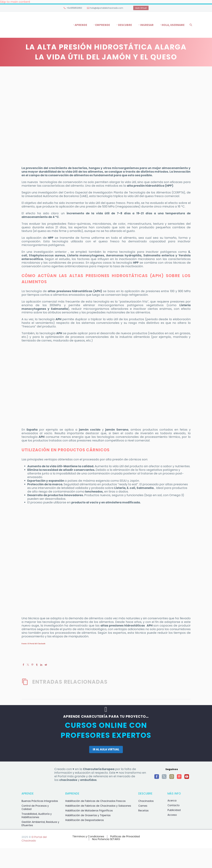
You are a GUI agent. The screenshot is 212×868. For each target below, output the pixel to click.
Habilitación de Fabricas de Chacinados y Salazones (98, 806)
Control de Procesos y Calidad (35, 807)
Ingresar (147, 25)
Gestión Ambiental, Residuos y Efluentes (40, 824)
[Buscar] (190, 25)
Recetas (143, 811)
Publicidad (174, 810)
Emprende (103, 25)
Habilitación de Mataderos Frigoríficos (89, 811)
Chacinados (146, 801)
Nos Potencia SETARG (106, 839)
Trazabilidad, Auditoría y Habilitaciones (37, 816)
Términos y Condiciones (88, 837)
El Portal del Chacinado (34, 839)
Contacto (173, 805)
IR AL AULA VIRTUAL (106, 749)
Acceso (172, 815)
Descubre (125, 25)
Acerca (172, 801)
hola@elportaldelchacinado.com (107, 8)
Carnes (143, 806)
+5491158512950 (74, 8)
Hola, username (173, 25)
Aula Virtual (141, 8)
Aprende (81, 25)
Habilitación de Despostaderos (85, 820)
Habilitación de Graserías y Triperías (88, 815)
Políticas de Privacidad (125, 837)
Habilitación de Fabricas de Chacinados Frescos (95, 801)
